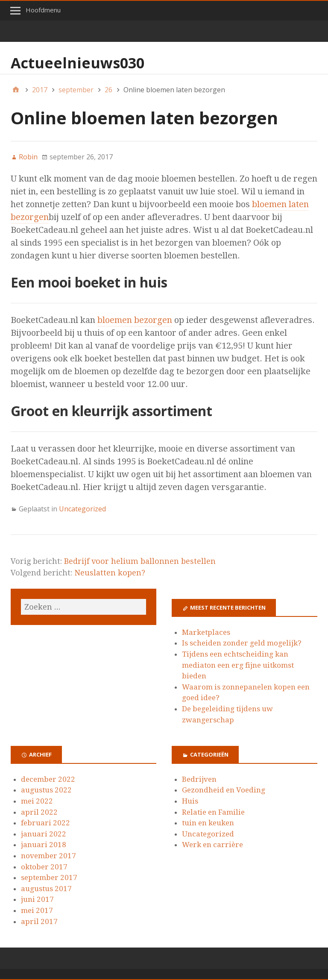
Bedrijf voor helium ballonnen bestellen (140, 561)
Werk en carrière (212, 845)
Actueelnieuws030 (78, 63)
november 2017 (48, 856)
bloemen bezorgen (135, 320)
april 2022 (39, 812)
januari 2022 (44, 834)
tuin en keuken (208, 823)
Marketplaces (206, 632)
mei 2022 (37, 801)
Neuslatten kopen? (110, 573)
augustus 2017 (46, 889)
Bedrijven (199, 779)
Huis (190, 801)
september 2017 (49, 877)
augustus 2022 (46, 790)
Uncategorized (82, 509)
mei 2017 (37, 910)
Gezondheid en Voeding (224, 790)
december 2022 (48, 779)
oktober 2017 (44, 867)
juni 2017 (37, 899)
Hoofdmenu (43, 10)
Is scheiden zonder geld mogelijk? (242, 643)
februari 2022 (45, 823)
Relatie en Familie (213, 812)
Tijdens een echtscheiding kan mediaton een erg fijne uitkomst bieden (238, 665)
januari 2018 (44, 845)
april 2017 (39, 921)
